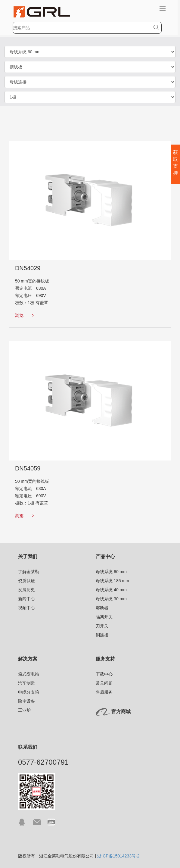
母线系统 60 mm (111, 572)
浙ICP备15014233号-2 (118, 856)
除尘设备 (26, 701)
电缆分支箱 (29, 692)
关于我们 (28, 556)
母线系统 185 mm (112, 581)
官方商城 (121, 712)
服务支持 (105, 659)
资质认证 (26, 581)
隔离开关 (104, 617)
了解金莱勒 (29, 572)
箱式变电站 (29, 674)
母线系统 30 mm (111, 599)
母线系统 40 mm (111, 590)
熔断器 (102, 608)
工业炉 (24, 710)
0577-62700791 (43, 762)
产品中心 (105, 556)
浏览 (25, 315)
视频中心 (26, 608)
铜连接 (102, 635)
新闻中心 (26, 599)
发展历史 (26, 590)
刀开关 (102, 626)
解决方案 (28, 659)
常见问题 (104, 683)
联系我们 (28, 747)
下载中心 (104, 674)
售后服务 (104, 692)
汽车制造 (26, 683)
